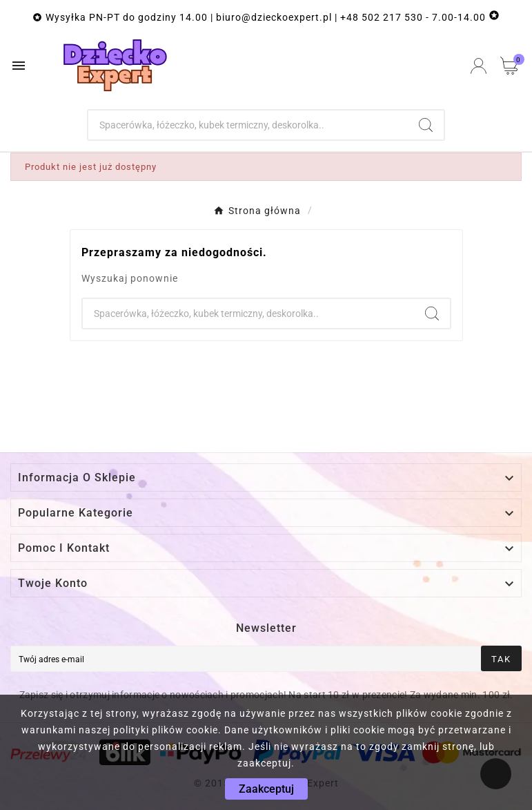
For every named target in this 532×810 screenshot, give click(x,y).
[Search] (426, 125)
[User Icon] (479, 66)
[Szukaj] (248, 125)
